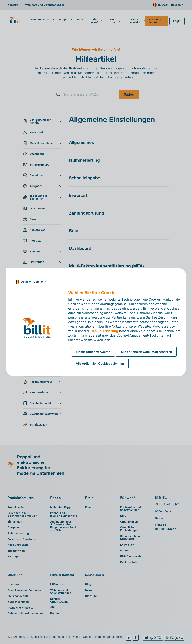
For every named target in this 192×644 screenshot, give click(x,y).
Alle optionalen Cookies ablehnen (100, 363)
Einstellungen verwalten (93, 352)
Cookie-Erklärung (104, 331)
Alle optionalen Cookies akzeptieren (146, 352)
